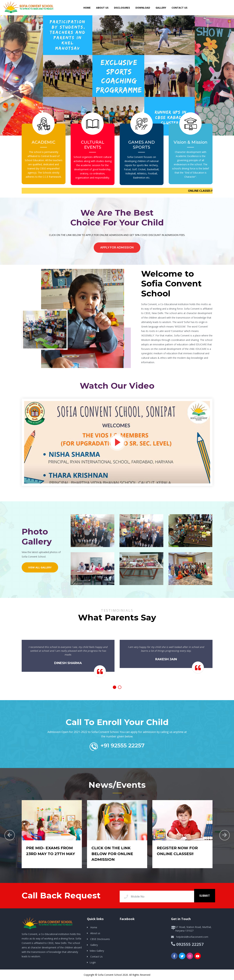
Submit (205, 896)
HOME (87, 8)
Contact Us (96, 957)
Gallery (161, 8)
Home (94, 927)
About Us (102, 8)
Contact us (179, 8)
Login (93, 962)
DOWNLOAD (143, 8)
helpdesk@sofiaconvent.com (192, 937)
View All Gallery (40, 567)
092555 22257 (190, 944)
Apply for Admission (117, 247)
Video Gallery (97, 951)
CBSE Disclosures (100, 939)
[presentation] (10, 835)
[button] (115, 687)
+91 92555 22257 (123, 745)
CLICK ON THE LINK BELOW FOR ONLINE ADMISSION (112, 854)
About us (95, 933)
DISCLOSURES (122, 8)
